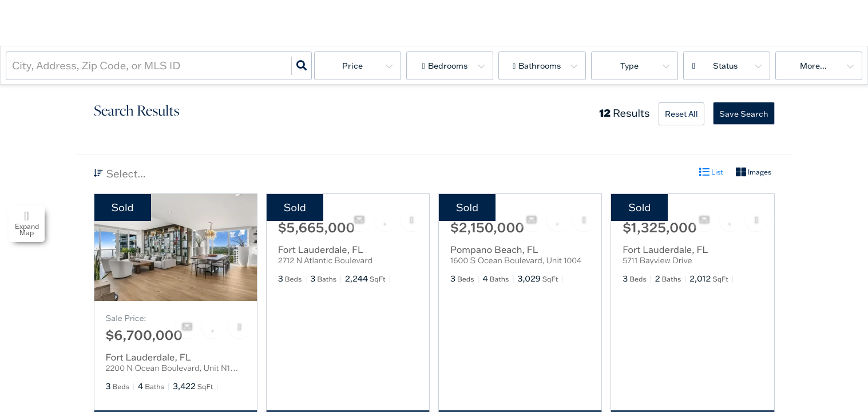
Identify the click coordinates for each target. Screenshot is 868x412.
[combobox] (13, 66)
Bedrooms (448, 66)
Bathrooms (540, 66)
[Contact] (187, 327)
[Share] (240, 327)
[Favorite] (213, 327)
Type (629, 66)
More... (813, 66)
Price (352, 66)
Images (754, 172)
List (711, 172)
